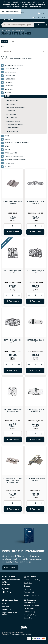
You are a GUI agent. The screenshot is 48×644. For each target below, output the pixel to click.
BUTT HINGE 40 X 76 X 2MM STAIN (35, 410)
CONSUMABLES (10, 76)
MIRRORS (8, 140)
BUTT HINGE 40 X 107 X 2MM (35, 341)
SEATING (8, 167)
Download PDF (10, 568)
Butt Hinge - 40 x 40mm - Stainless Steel (13, 410)
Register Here (40, 17)
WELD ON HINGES (12, 131)
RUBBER (8, 150)
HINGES (7, 96)
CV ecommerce (14, 634)
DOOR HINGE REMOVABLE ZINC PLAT (35, 480)
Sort (3, 47)
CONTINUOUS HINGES (14, 101)
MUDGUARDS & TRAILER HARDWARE (17, 143)
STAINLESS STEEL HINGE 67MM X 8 (13, 203)
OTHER (7, 146)
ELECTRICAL (9, 83)
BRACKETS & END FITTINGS (14, 66)
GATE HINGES (11, 111)
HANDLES (8, 93)
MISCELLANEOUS (12, 118)
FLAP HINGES (11, 104)
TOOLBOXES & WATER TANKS (15, 157)
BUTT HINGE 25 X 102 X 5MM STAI (35, 203)
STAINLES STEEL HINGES (15, 125)
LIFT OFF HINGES (12, 114)
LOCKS (7, 136)
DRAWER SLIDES (10, 79)
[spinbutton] (13, 226)
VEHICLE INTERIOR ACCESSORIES (16, 160)
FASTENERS (9, 86)
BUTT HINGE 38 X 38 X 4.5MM (13, 272)
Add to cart (14, 232)
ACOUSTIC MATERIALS (12, 69)
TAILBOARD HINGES (13, 128)
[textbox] (18, 25)
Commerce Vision (26, 634)
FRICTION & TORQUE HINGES (16, 108)
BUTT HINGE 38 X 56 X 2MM (35, 272)
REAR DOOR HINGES (13, 121)
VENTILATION (9, 163)
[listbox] (23, 52)
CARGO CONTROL (10, 72)
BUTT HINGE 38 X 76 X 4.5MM (13, 341)
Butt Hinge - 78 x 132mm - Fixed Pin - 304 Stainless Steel (13, 481)
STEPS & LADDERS (11, 153)
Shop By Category (12, 12)
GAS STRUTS (9, 89)
